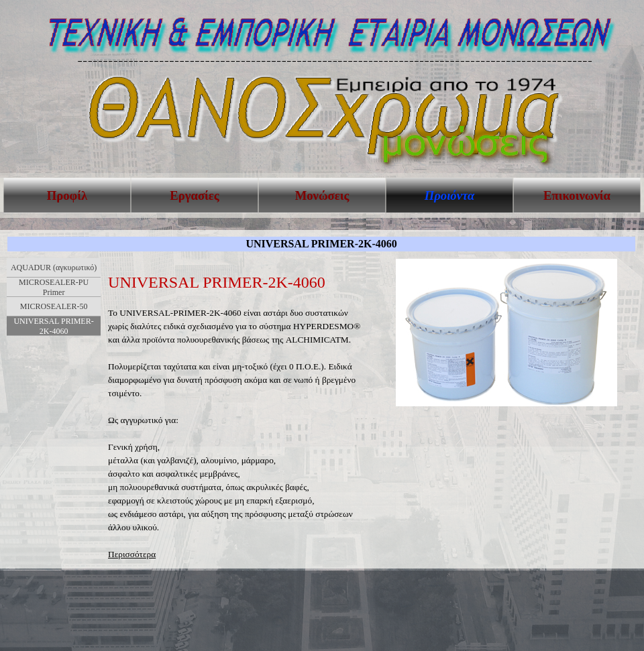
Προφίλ (67, 195)
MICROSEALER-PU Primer (54, 287)
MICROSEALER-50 (54, 306)
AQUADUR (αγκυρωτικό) (54, 268)
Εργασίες (194, 195)
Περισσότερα (132, 554)
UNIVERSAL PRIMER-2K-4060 (53, 326)
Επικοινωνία (577, 195)
